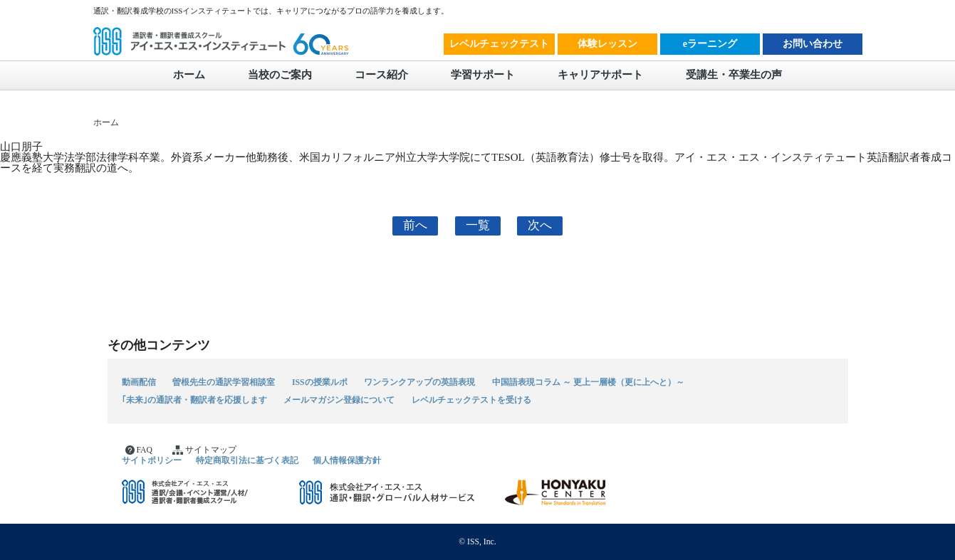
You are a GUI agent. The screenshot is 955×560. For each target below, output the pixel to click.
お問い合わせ (813, 44)
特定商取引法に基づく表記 (247, 460)
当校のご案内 (280, 75)
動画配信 (139, 382)
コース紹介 (381, 75)
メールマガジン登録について (339, 400)
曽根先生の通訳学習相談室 (224, 382)
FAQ (139, 450)
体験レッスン (607, 44)
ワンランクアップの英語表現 (419, 382)
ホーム (189, 75)
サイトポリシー (152, 460)
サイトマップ (204, 450)
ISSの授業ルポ (320, 382)
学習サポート (483, 75)
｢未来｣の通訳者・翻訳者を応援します (194, 400)
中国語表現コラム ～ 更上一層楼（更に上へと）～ (588, 382)
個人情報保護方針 (347, 460)
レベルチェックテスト (499, 44)
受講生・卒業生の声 (734, 75)
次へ (540, 225)
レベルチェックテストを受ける (471, 400)
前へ (415, 225)
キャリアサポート (600, 75)
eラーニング (710, 44)
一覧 (478, 225)
